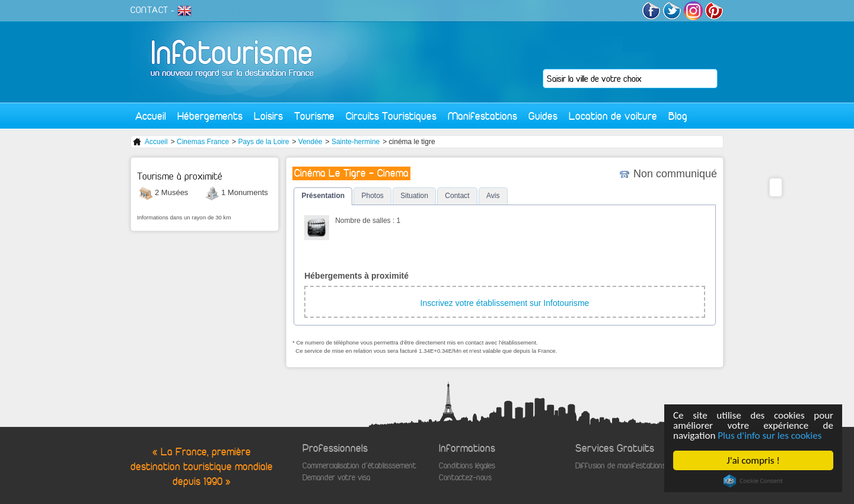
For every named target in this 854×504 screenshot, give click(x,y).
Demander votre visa (336, 478)
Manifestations (482, 116)
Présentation (323, 196)
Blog (678, 116)
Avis (493, 196)
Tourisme (314, 116)
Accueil (151, 116)
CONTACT (149, 10)
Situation (414, 196)
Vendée (310, 142)
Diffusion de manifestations (621, 466)
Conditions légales (467, 466)
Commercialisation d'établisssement (359, 466)
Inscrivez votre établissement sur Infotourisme (505, 303)
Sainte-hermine (356, 142)
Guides (543, 116)
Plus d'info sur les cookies (770, 436)
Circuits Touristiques (391, 116)
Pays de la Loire (263, 142)
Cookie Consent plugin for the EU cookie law (753, 481)
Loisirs (268, 116)
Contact (457, 196)
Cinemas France (203, 142)
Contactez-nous (465, 478)
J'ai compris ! (753, 460)
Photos (372, 196)
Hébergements (210, 116)
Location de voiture (613, 116)
